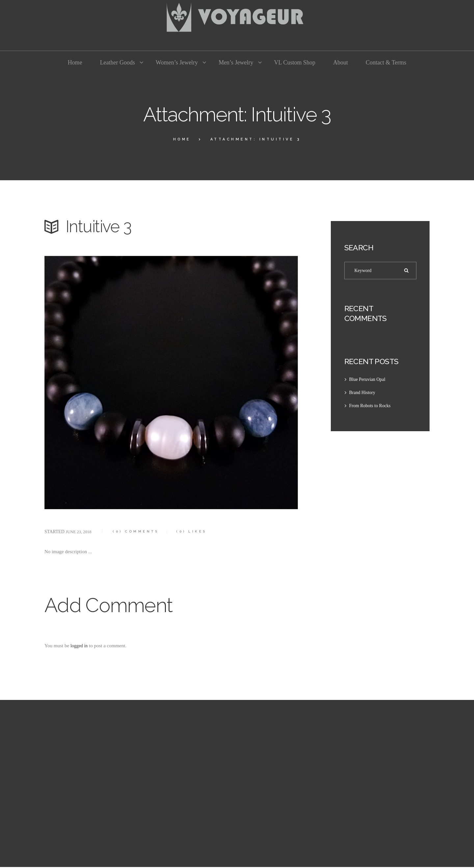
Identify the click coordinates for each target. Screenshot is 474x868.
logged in (80, 646)
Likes (201, 531)
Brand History (363, 394)
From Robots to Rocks (371, 407)
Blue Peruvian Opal (369, 381)
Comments (141, 531)
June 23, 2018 (80, 532)
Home (182, 139)
